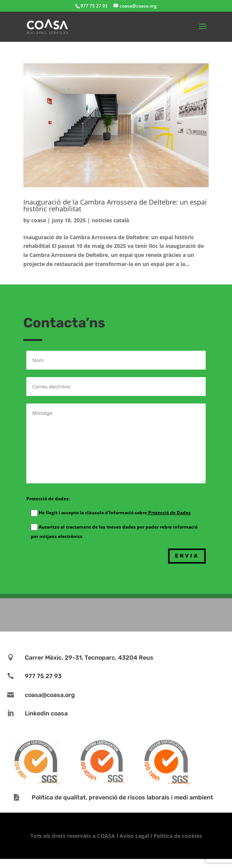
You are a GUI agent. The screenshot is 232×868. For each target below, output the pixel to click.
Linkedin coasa (46, 713)
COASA (107, 836)
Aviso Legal (134, 836)
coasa (39, 220)
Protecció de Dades (169, 513)
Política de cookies (178, 836)
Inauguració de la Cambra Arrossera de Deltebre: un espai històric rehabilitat (115, 205)
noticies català (110, 220)
